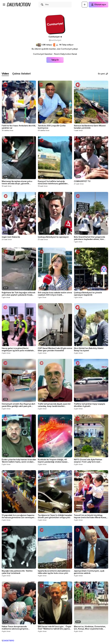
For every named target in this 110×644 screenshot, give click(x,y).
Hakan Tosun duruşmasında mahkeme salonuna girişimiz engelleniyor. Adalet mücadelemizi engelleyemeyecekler (18, 628)
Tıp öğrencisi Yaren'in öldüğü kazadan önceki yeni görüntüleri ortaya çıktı (55, 516)
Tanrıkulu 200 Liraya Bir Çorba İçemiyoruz (52, 127)
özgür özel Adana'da (11, 237)
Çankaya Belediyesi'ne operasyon (53, 237)
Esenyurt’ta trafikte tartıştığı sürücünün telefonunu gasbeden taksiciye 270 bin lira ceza (53, 183)
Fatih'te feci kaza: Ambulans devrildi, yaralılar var (19, 127)
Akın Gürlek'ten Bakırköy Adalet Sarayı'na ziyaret (89, 349)
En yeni (103, 74)
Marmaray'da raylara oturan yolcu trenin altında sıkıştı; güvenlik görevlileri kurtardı (17, 183)
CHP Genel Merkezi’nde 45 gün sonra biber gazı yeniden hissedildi (55, 349)
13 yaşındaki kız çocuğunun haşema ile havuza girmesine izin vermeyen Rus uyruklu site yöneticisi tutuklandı (18, 516)
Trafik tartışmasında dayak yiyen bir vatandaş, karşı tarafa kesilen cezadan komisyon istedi (54, 405)
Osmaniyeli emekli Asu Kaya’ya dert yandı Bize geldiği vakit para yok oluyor (18, 405)
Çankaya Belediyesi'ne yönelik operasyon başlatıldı (88, 294)
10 (13, 641)
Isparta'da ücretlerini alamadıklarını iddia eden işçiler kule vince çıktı (54, 572)
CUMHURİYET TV (82, 181)
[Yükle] (85, 5)
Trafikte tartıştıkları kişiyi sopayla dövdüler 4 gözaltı (89, 405)
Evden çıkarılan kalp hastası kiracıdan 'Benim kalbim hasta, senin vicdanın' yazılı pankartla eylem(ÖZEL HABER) (19, 461)
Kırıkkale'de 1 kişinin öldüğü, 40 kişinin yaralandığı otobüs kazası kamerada (53, 461)
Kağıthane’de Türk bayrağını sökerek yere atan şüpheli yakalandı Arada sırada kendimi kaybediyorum (19, 294)
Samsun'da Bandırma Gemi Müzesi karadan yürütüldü (90, 127)
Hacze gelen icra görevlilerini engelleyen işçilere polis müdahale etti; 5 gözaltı (18, 349)
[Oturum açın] (98, 5)
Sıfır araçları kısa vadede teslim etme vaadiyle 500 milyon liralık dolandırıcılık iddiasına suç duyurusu (55, 294)
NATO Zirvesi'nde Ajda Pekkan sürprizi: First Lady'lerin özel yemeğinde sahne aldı (88, 461)
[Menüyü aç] (4, 5)
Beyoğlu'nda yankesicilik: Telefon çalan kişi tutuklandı (17, 572)
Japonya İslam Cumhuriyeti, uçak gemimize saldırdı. (89, 572)
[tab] (5, 74)
